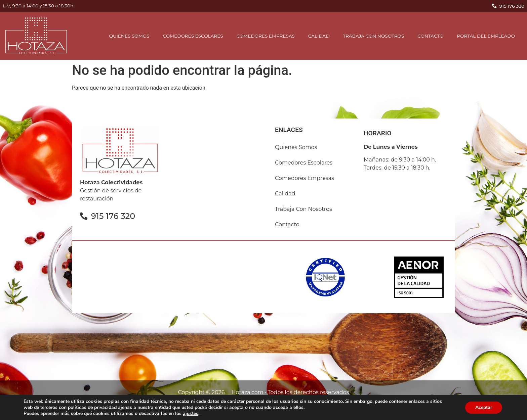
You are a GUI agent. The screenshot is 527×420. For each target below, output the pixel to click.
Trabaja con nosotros (373, 36)
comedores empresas (266, 36)
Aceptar (484, 407)
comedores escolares (193, 36)
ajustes (191, 414)
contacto (430, 36)
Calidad (319, 36)
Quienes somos (129, 36)
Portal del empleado (486, 36)
